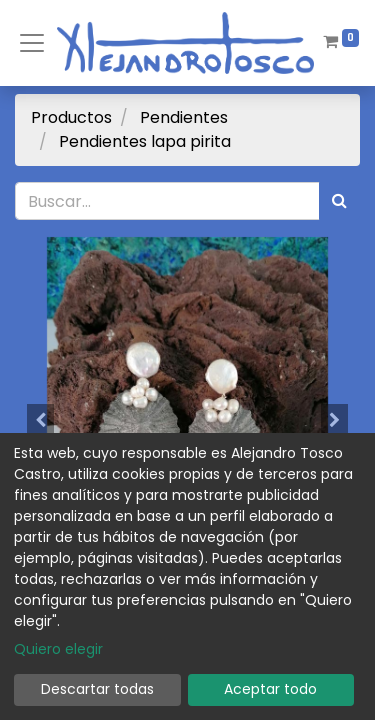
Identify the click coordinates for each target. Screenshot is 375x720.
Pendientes (184, 117)
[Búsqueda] (339, 201)
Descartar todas (97, 689)
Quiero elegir (58, 649)
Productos (71, 117)
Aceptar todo (270, 689)
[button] (41, 420)
